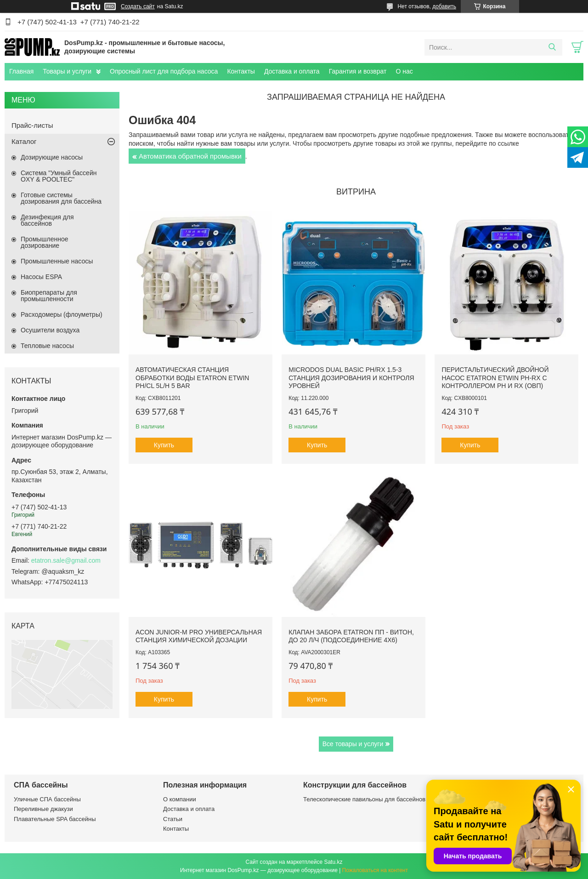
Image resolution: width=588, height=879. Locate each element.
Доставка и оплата (292, 71)
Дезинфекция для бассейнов (47, 220)
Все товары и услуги (353, 744)
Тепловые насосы (47, 346)
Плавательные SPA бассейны (55, 819)
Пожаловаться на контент (375, 870)
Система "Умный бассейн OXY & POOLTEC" (59, 176)
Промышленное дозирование (45, 242)
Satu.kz (333, 862)
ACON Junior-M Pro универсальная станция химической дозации (199, 636)
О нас (404, 71)
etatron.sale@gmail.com (66, 560)
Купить (164, 445)
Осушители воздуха (50, 330)
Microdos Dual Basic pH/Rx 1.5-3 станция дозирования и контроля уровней (351, 378)
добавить (444, 6)
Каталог (24, 141)
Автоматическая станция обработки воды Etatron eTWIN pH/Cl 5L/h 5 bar (192, 378)
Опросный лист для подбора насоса (164, 71)
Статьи (173, 819)
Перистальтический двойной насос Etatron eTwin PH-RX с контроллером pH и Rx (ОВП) (495, 378)
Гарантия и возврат (358, 71)
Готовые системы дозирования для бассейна (61, 198)
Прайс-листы (32, 125)
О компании (180, 799)
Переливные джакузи (43, 809)
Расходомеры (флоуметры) (62, 314)
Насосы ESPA (41, 277)
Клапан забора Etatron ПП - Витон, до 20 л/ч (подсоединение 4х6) (351, 636)
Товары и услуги (67, 71)
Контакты (241, 71)
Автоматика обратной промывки (190, 156)
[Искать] (552, 47)
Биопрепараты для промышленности (49, 296)
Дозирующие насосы (52, 157)
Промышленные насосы (57, 261)
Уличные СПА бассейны (47, 799)
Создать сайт (138, 6)
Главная (21, 71)
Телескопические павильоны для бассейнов (364, 799)
